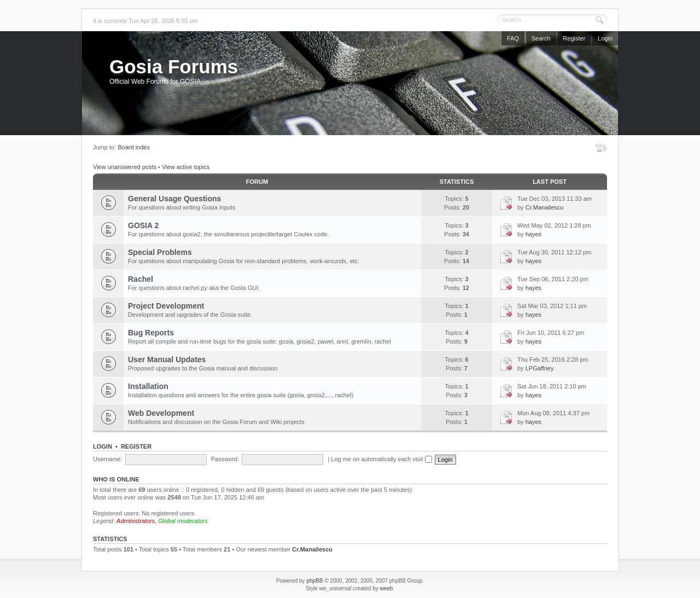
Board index (134, 147)
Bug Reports (151, 333)
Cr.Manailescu (545, 207)
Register (574, 38)
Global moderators (183, 521)
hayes (533, 234)
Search (541, 38)
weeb (386, 588)
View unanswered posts (125, 167)
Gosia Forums (174, 66)
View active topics (186, 167)
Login (605, 38)
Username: (108, 459)
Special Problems (160, 252)
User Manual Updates (167, 359)
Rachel (141, 279)
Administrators (136, 521)
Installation (148, 386)
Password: (225, 459)
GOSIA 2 (143, 225)
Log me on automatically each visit (381, 459)
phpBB (314, 581)
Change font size (601, 148)
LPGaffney (540, 368)
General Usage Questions (174, 199)
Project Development (166, 306)
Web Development (161, 413)
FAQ (513, 38)
